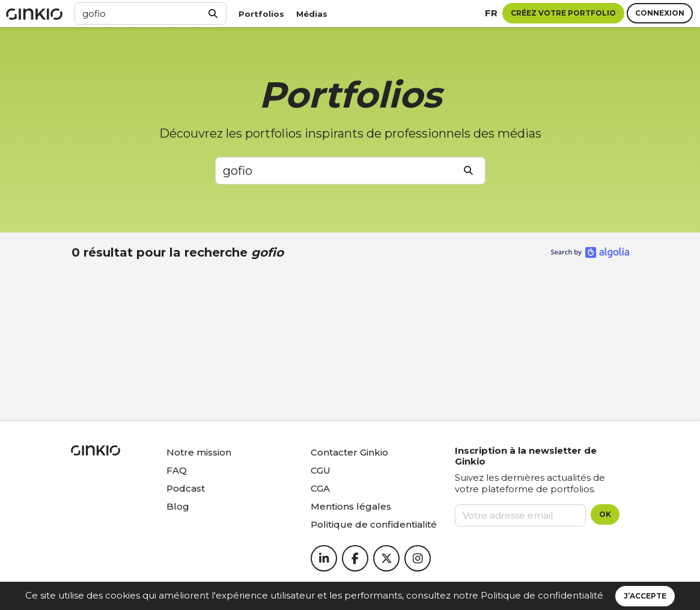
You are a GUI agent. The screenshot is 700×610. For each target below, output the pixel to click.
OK (605, 514)
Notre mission (199, 452)
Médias (312, 14)
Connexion (660, 13)
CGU (321, 470)
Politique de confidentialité (542, 595)
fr (491, 13)
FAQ (177, 470)
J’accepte (645, 596)
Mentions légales (351, 506)
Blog (178, 506)
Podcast (186, 488)
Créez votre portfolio (563, 13)
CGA (320, 488)
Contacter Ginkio (349, 452)
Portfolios (261, 14)
